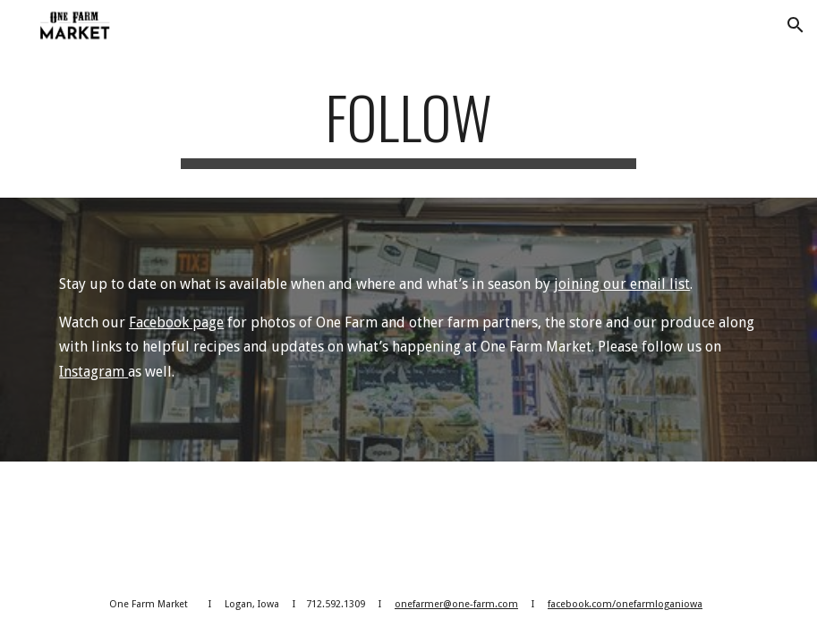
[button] (796, 25)
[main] (408, 126)
